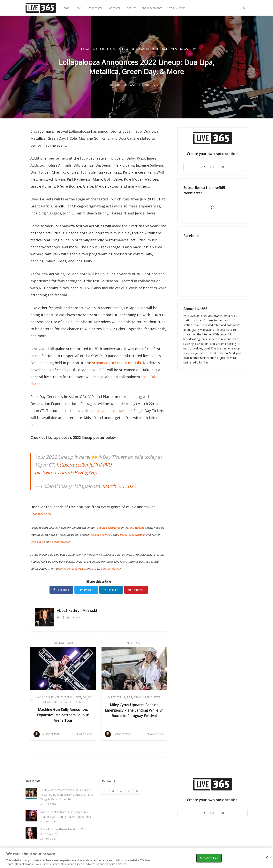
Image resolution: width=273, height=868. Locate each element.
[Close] (267, 857)
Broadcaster (95, 8)
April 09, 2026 (48, 822)
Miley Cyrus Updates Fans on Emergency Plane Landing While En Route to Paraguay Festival (134, 710)
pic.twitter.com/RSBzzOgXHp (66, 472)
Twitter (86, 590)
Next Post (134, 643)
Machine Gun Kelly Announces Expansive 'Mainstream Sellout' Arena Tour (63, 715)
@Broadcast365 (59, 542)
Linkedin (111, 590)
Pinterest (136, 590)
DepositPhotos (110, 569)
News (78, 8)
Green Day (137, 49)
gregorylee (78, 569)
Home (65, 8)
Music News (179, 49)
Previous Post (63, 643)
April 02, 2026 (48, 839)
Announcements (152, 8)
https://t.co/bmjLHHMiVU (84, 465)
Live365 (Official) (102, 535)
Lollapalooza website (114, 411)
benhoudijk (64, 569)
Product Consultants (108, 528)
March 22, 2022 (119, 486)
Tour (68, 697)
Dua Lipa (105, 49)
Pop (129, 697)
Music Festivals (158, 49)
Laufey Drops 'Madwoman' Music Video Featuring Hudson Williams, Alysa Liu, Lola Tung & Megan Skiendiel (67, 795)
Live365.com (41, 514)
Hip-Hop (58, 702)
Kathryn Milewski (83, 610)
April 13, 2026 (48, 804)
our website (137, 528)
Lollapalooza (87, 49)
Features (131, 8)
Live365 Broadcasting (131, 535)
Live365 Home (176, 8)
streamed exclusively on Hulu (117, 363)
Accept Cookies (209, 858)
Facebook (61, 590)
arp (94, 569)
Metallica (120, 49)
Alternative (74, 702)
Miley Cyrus (116, 697)
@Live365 (37, 542)
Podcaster (114, 8)
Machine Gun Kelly (49, 697)
